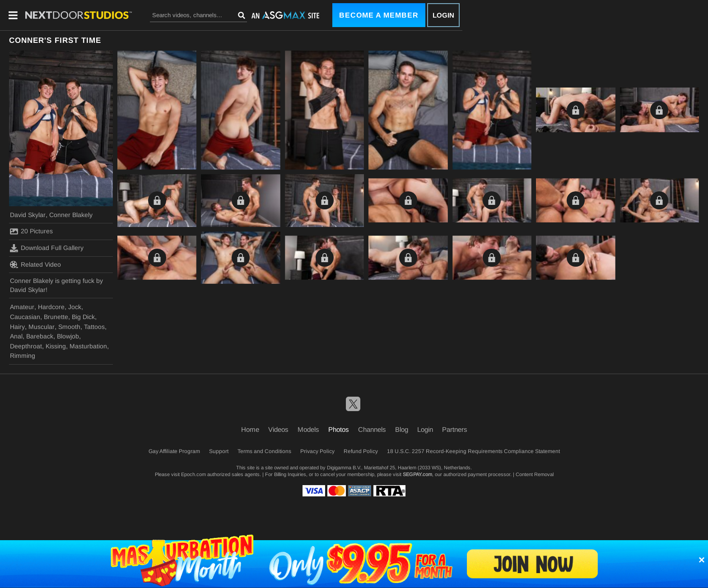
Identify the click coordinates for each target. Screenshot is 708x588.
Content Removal (535, 474)
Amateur (22, 307)
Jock (75, 307)
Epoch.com (193, 474)
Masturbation (88, 346)
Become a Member (379, 15)
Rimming (23, 356)
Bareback (40, 336)
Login (443, 15)
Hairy (17, 327)
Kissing (56, 346)
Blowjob (68, 336)
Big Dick (83, 317)
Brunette (56, 317)
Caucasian (25, 317)
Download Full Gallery (47, 248)
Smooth (69, 327)
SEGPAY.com (417, 474)
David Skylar (28, 215)
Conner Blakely (71, 215)
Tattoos (94, 327)
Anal (16, 336)
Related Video (35, 264)
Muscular (42, 327)
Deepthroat (26, 346)
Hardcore (51, 307)
